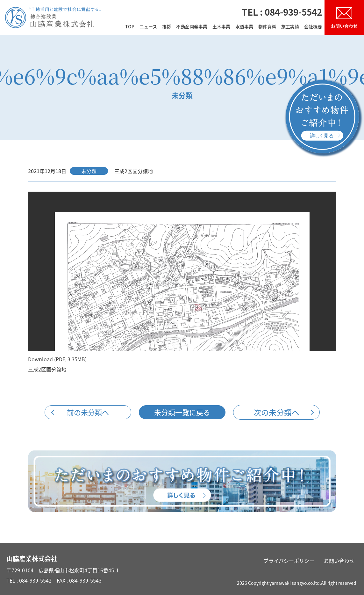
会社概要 (313, 27)
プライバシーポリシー (289, 561)
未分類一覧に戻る (182, 412)
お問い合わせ (339, 561)
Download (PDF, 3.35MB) (57, 359)
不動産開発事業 (192, 27)
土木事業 (221, 27)
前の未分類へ (88, 412)
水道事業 (244, 27)
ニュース (148, 27)
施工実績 (290, 27)
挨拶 (167, 27)
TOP (130, 27)
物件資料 (267, 27)
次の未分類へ (276, 412)
